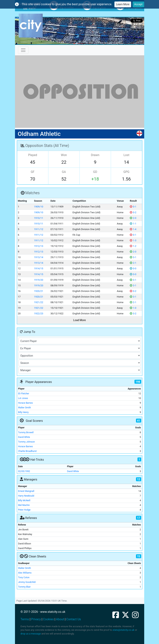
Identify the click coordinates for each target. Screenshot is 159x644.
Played (33, 155)
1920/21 (38, 291)
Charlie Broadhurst (27, 451)
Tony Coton (24, 577)
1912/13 (38, 246)
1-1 (133, 224)
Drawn (95, 155)
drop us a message (31, 634)
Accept (138, 4)
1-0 (133, 308)
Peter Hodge (24, 510)
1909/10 (38, 207)
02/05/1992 (24, 471)
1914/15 (38, 268)
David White (24, 437)
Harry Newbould (26, 496)
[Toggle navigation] (23, 50)
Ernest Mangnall (26, 491)
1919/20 (38, 280)
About (60, 619)
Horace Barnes (26, 403)
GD (95, 172)
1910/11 (38, 218)
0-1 (133, 207)
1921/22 (38, 302)
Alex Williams (25, 573)
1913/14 (38, 257)
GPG (126, 172)
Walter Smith (25, 408)
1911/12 (38, 229)
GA (64, 172)
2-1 (133, 263)
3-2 (133, 313)
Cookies (48, 619)
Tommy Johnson (27, 442)
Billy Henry (23, 412)
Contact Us (74, 619)
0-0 (133, 268)
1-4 (133, 229)
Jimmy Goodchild (27, 582)
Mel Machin (24, 505)
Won (64, 155)
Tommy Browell (26, 432)
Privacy (36, 619)
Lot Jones (23, 398)
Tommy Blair (24, 587)
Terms (25, 619)
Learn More (123, 4)
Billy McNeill (24, 500)
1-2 (133, 246)
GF (33, 172)
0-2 (133, 212)
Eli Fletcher (24, 394)
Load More (79, 320)
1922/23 (38, 313)
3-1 (133, 257)
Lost (126, 155)
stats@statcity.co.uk (123, 630)
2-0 (133, 218)
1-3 (133, 240)
